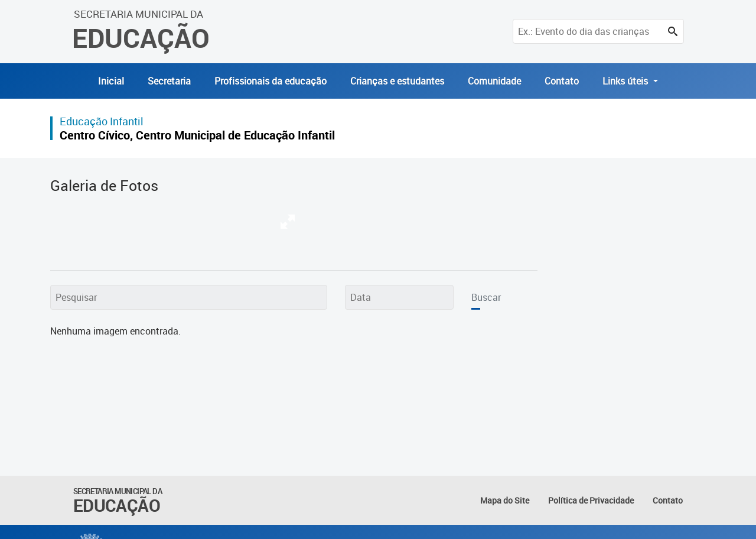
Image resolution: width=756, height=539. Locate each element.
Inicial (111, 81)
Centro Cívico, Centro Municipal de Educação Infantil (197, 135)
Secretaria (169, 81)
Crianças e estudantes (397, 81)
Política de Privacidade (591, 500)
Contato (562, 81)
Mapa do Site (505, 500)
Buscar (486, 297)
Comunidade (494, 81)
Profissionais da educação (271, 81)
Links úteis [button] (626, 81)
